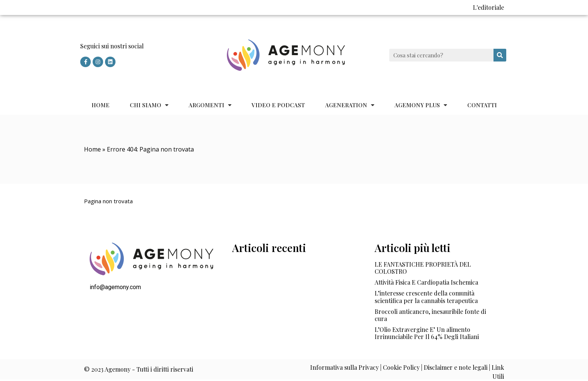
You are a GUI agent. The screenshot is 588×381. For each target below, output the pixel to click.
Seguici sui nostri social (112, 46)
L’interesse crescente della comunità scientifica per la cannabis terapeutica (426, 297)
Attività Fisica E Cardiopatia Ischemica (426, 282)
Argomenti (210, 105)
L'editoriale (488, 7)
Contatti (482, 105)
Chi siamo (149, 105)
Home (100, 105)
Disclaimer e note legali (456, 367)
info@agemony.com (115, 287)
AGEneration (350, 105)
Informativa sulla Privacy (344, 367)
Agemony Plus (421, 105)
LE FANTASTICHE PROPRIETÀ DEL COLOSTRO (423, 268)
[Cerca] (500, 55)
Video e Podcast (278, 105)
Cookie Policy (401, 367)
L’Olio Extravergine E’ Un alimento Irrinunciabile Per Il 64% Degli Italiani (427, 333)
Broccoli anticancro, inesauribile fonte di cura (430, 315)
